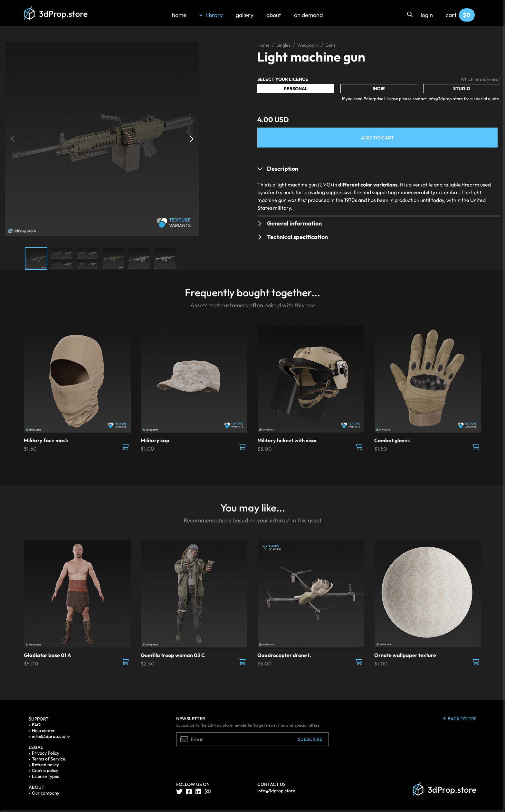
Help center (43, 731)
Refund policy (45, 765)
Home (263, 45)
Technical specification (297, 237)
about (274, 15)
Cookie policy (45, 770)
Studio (462, 89)
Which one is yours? (480, 79)
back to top (460, 719)
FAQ (36, 725)
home (179, 15)
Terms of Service (48, 759)
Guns (330, 45)
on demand (308, 15)
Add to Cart (377, 138)
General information (294, 223)
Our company (46, 793)
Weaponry (308, 45)
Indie (379, 89)
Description (283, 169)
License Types (45, 776)
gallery (245, 15)
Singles (283, 45)
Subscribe (310, 739)
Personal (296, 89)
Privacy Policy (46, 753)
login (427, 15)
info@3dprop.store (51, 736)
